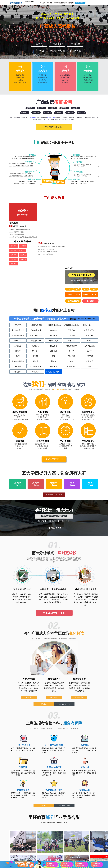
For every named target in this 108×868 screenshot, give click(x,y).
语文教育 (36, 308)
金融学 (89, 287)
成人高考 (42, 3)
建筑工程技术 (71, 282)
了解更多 (44, 742)
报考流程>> (53, 108)
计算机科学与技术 (54, 261)
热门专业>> (47, 113)
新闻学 (54, 298)
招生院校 (64, 3)
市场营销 (54, 267)
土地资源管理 (36, 277)
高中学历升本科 (36, 420)
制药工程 (89, 292)
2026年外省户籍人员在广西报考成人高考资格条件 (52, 219)
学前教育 (18, 303)
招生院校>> (36, 113)
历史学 (36, 298)
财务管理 (54, 287)
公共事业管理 (36, 303)
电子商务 (36, 287)
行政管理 (36, 282)
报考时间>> (30, 108)
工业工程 (71, 267)
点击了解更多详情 (54, 464)
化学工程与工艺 (36, 272)
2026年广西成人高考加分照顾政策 (47, 234)
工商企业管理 (36, 267)
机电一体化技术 (89, 261)
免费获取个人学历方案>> (54, 431)
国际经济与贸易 (18, 272)
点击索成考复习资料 (54, 549)
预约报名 (44, 641)
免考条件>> (25, 113)
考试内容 (13, 228)
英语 (89, 303)
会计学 (71, 287)
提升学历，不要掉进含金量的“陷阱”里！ (49, 211)
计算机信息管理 (36, 261)
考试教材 (23, 228)
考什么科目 (54, 634)
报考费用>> (64, 108)
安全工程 (18, 277)
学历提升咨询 (74, 237)
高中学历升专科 (18, 420)
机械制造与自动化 (71, 261)
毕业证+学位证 (57, 51)
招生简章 (23, 237)
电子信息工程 (89, 267)
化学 (71, 298)
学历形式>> (70, 113)
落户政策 (90, 237)
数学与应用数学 (18, 298)
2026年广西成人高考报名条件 (46, 214)
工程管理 (71, 272)
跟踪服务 (57, 44)
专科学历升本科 (54, 420)
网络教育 (50, 3)
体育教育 (18, 308)
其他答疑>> (81, 113)
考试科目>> (75, 108)
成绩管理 (13, 237)
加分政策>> (59, 113)
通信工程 (54, 272)
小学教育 (54, 303)
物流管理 (54, 282)
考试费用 (32, 228)
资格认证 (32, 237)
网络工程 (89, 272)
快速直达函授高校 (80, 3)
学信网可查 (75, 51)
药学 (54, 292)
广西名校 (39, 51)
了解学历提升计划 (54, 396)
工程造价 (18, 282)
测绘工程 (18, 261)
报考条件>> (41, 108)
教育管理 (89, 298)
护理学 (36, 292)
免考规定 (32, 232)
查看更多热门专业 (53, 308)
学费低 (39, 44)
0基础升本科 (72, 420)
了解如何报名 (29, 634)
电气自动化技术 (18, 267)
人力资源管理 (89, 282)
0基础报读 (75, 44)
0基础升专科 (90, 420)
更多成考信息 (79, 634)
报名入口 (13, 232)
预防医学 (71, 292)
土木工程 (71, 277)
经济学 (89, 277)
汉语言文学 (71, 303)
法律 (18, 292)
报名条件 (23, 232)
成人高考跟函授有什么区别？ (46, 216)
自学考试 (57, 3)
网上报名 (71, 3)
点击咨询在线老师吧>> (52, 127)
